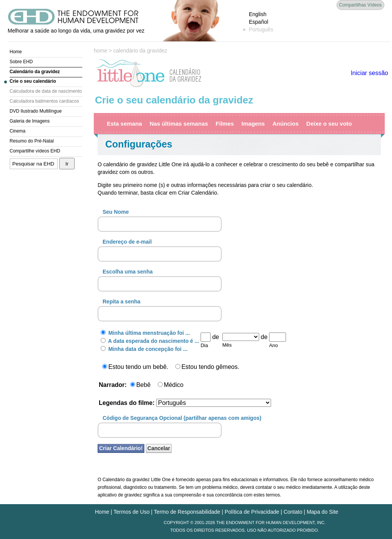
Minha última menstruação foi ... (145, 333)
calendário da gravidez (140, 51)
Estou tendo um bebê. (135, 367)
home (100, 51)
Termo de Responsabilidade (187, 512)
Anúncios (286, 124)
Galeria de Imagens (30, 121)
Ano (274, 345)
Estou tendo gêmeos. (207, 367)
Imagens (253, 124)
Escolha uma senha (128, 272)
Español (259, 22)
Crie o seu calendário (33, 81)
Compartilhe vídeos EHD (35, 151)
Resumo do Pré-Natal (32, 141)
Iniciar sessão (369, 73)
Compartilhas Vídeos (360, 5)
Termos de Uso (132, 512)
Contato (293, 512)
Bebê (140, 385)
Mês (227, 345)
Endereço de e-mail (127, 242)
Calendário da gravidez (35, 72)
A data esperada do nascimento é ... (150, 341)
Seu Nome (116, 212)
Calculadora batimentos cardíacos (44, 101)
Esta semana (124, 124)
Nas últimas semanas (179, 124)
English (258, 14)
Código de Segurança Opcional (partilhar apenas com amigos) (182, 418)
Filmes (225, 124)
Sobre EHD (21, 62)
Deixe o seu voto (329, 124)
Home (16, 52)
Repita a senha (122, 301)
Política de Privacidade (252, 512)
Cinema (17, 131)
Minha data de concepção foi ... (144, 349)
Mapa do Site (323, 512)
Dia (204, 345)
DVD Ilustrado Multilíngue (36, 111)
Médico (171, 385)
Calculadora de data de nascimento (46, 91)
